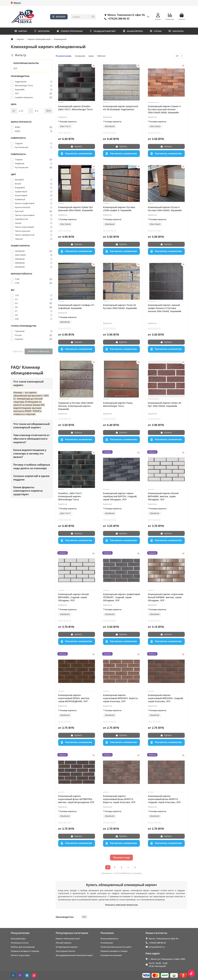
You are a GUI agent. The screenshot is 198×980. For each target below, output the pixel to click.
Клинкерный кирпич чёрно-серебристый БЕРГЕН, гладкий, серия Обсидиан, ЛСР (120, 496)
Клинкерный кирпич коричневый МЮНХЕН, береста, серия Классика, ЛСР (121, 698)
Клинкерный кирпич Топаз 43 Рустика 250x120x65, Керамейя (120, 307)
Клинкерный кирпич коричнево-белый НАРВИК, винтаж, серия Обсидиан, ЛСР (166, 597)
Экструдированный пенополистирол (74, 955)
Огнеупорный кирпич (67, 947)
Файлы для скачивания (23, 947)
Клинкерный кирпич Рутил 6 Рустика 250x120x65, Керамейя (165, 209)
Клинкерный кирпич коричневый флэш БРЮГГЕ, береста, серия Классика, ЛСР (119, 799)
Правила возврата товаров (25, 951)
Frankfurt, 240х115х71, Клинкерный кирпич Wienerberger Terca (70, 496)
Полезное (107, 933)
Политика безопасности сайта (116, 947)
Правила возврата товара (114, 951)
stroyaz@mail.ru (157, 947)
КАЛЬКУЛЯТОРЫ (133, 31)
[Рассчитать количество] (77, 154)
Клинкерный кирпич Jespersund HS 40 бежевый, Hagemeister (121, 108)
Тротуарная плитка (65, 951)
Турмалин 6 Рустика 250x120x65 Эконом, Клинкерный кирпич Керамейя (76, 406)
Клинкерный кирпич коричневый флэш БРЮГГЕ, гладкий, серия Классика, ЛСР (164, 799)
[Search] (83, 17)
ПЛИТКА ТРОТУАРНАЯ (70, 31)
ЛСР (15, 68)
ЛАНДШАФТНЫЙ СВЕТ (103, 31)
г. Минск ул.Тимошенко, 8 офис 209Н (167, 959)
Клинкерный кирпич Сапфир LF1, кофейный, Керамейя (76, 307)
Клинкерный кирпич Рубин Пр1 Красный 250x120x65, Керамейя (76, 209)
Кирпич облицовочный (39, 39)
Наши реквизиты (109, 939)
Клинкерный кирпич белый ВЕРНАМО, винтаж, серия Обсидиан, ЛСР (163, 496)
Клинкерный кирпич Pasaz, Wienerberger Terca (118, 404)
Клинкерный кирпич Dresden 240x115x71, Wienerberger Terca (75, 108)
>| (135, 867)
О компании (107, 943)
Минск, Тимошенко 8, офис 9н (124, 15)
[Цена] (23, 111)
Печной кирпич (64, 943)
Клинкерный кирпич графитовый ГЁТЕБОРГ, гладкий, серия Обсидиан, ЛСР (121, 597)
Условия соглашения (111, 955)
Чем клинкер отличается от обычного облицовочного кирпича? (31, 439)
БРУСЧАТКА (42, 31)
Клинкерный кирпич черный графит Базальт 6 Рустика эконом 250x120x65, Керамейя (165, 308)
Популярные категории (72, 933)
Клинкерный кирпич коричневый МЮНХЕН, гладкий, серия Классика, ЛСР (166, 698)
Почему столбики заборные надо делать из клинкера (32, 466)
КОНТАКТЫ (176, 31)
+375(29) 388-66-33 (116, 19)
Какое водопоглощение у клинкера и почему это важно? (30, 454)
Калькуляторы (18, 939)
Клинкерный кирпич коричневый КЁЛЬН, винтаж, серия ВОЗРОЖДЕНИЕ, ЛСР (74, 698)
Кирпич (20, 39)
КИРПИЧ (21, 31)
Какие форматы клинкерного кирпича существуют (28, 491)
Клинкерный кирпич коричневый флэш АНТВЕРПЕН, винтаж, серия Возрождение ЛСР (76, 799)
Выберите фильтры (39, 351)
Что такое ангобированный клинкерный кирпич (32, 426)
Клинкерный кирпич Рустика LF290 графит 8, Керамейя (119, 209)
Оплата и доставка (20, 955)
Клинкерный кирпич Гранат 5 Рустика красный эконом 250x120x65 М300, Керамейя (164, 109)
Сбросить (18, 351)
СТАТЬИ (156, 31)
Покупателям (20, 933)
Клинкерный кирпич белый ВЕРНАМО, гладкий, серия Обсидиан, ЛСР (73, 597)
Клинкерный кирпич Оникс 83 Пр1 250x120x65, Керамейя (165, 404)
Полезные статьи (20, 943)
